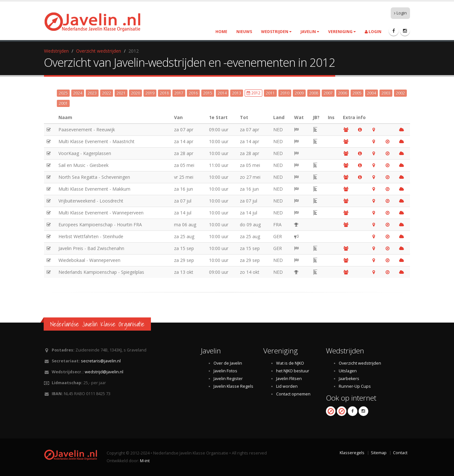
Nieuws (244, 32)
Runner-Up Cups (355, 386)
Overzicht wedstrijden (99, 51)
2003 (386, 93)
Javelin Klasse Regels (233, 386)
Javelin (310, 32)
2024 (78, 93)
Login (400, 13)
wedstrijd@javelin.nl (104, 372)
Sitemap (379, 453)
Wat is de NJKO (290, 363)
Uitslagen (348, 371)
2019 (150, 93)
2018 (164, 93)
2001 (63, 103)
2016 (193, 93)
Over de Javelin (228, 363)
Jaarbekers (349, 379)
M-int (145, 461)
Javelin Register (228, 379)
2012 (253, 93)
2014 (222, 93)
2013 (237, 93)
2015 (208, 93)
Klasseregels (352, 453)
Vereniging (342, 32)
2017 (179, 93)
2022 (107, 93)
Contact (400, 453)
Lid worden (287, 386)
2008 (314, 93)
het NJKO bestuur (293, 371)
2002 (400, 93)
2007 (328, 93)
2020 (135, 93)
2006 (343, 93)
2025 (63, 93)
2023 (92, 93)
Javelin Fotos (225, 371)
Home (221, 32)
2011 (270, 93)
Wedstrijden (276, 32)
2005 (357, 93)
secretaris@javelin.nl (101, 361)
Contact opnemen (293, 394)
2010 (285, 93)
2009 (299, 93)
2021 (121, 93)
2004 (371, 93)
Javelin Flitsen (289, 379)
